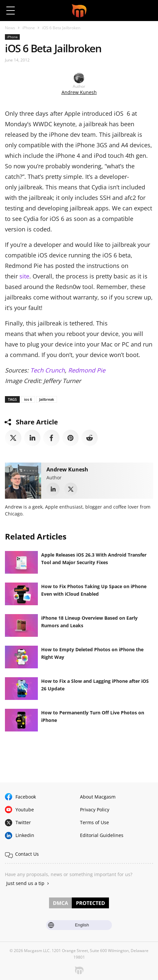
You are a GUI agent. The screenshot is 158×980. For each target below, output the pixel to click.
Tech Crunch (48, 370)
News (10, 28)
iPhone (29, 28)
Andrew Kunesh (79, 92)
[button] (147, 11)
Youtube (25, 810)
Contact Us (27, 854)
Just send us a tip (25, 883)
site (24, 276)
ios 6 (28, 399)
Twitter (23, 822)
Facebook (26, 797)
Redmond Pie (87, 370)
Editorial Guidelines (102, 835)
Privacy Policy (95, 810)
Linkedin (25, 835)
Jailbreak (47, 399)
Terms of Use (94, 822)
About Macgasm (98, 797)
